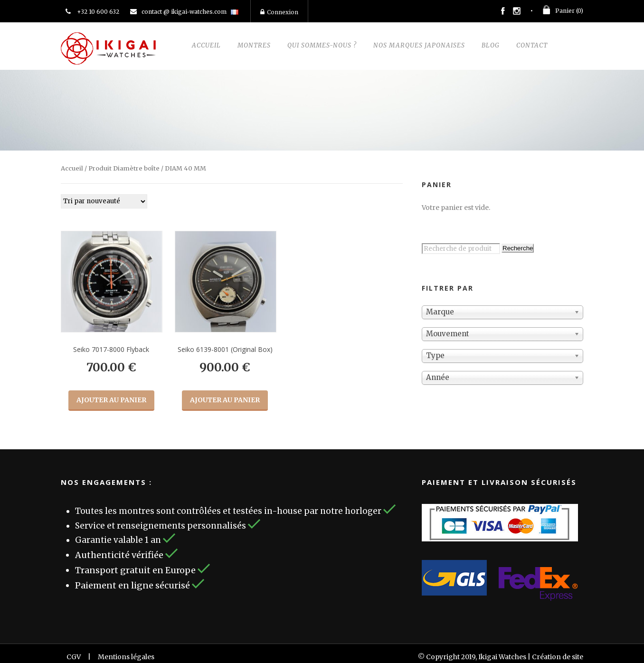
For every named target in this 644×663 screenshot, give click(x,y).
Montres (254, 45)
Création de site (558, 657)
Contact (532, 45)
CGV (74, 657)
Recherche (518, 248)
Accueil (206, 45)
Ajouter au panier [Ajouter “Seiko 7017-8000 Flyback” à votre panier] (111, 400)
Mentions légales (126, 657)
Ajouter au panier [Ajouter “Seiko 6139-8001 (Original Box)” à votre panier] (225, 400)
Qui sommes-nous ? (322, 45)
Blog (491, 45)
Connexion (279, 12)
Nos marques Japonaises (419, 45)
